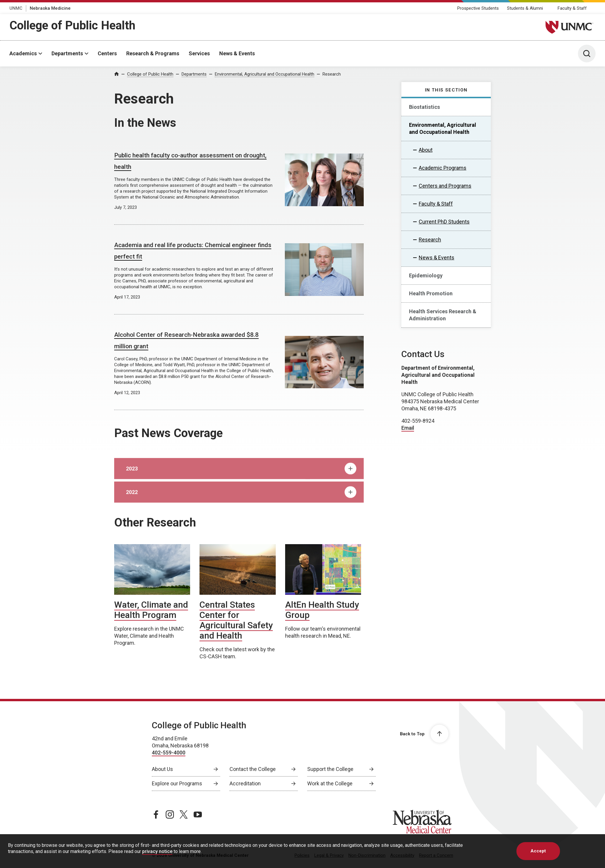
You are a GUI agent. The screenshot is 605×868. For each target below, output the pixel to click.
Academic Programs (443, 168)
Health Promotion (431, 293)
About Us (162, 769)
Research (332, 74)
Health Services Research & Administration (443, 315)
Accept (538, 851)
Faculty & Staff (572, 8)
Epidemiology (426, 275)
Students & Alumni (525, 8)
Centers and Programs (445, 186)
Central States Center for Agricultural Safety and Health (236, 620)
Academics (23, 53)
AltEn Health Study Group (322, 610)
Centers (107, 53)
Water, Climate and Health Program (151, 610)
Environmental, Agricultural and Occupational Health (265, 74)
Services (199, 53)
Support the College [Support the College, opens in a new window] (330, 769)
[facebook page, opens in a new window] (156, 814)
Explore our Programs (177, 783)
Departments (67, 53)
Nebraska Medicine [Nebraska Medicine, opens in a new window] (50, 8)
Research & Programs (153, 53)
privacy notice (157, 851)
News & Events (237, 53)
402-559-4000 (169, 753)
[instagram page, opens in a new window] (170, 814)
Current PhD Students (444, 222)
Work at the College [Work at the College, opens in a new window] (330, 783)
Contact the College (253, 769)
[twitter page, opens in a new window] (184, 814)
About (426, 150)
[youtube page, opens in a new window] (198, 814)
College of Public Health (72, 25)
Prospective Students (478, 8)
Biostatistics (424, 107)
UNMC (16, 8)
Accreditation (245, 783)
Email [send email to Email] (408, 428)
